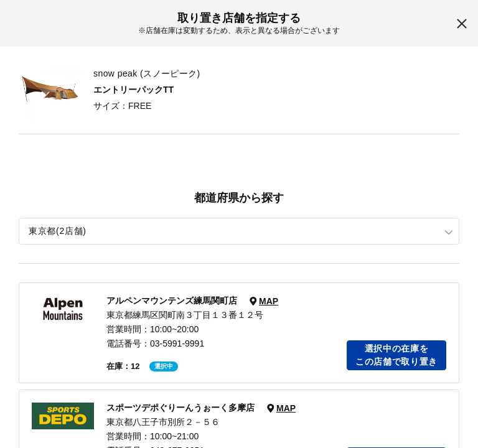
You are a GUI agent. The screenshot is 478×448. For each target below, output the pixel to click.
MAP (269, 301)
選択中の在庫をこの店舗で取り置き (396, 355)
